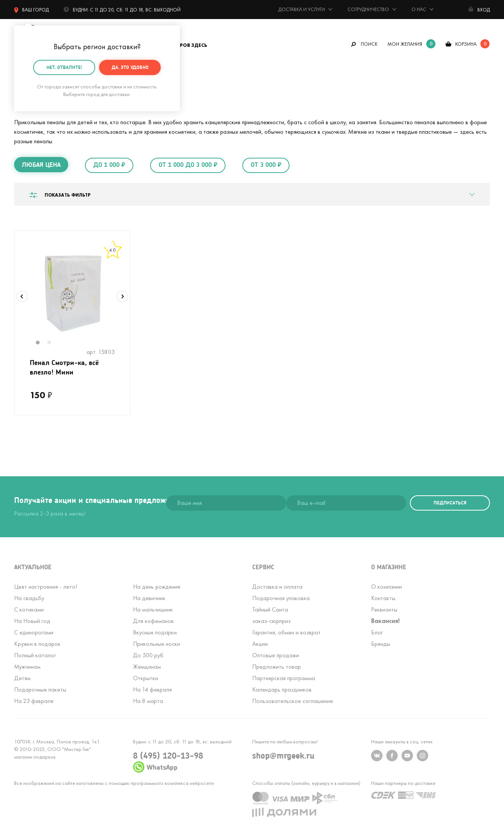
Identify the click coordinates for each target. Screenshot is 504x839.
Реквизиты (384, 609)
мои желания (405, 44)
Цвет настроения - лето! (46, 587)
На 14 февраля (152, 689)
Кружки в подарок (37, 644)
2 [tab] (53, 343)
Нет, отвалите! (64, 66)
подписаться (450, 503)
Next (122, 296)
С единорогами (34, 632)
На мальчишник (153, 609)
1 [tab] (42, 343)
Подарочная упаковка (281, 598)
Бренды (381, 644)
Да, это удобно (130, 66)
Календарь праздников (282, 689)
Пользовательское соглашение (293, 701)
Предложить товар (277, 667)
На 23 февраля (34, 701)
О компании (386, 587)
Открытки (146, 678)
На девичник (149, 598)
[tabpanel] (72, 291)
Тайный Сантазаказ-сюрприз (271, 615)
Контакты (383, 598)
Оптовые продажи (276, 655)
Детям (22, 678)
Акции (260, 644)
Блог (377, 632)
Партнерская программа (284, 678)
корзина (466, 44)
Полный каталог (35, 655)
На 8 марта (148, 701)
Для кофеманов (153, 621)
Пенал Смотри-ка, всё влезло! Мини (64, 367)
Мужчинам (27, 667)
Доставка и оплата (277, 587)
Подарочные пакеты (40, 689)
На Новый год (32, 621)
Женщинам (147, 667)
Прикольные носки (157, 644)
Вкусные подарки (155, 632)
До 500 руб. (149, 655)
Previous (22, 296)
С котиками (29, 609)
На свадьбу (29, 598)
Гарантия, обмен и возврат (286, 632)
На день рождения (157, 587)
